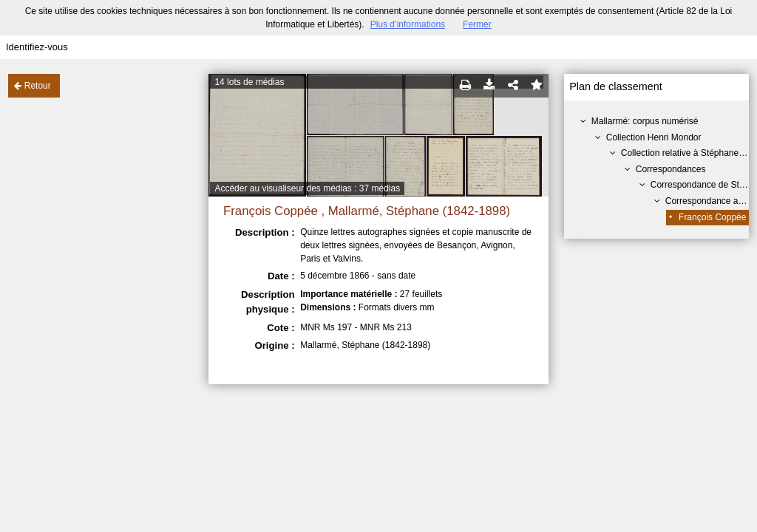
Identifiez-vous (37, 47)
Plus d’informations (408, 24)
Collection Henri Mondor (654, 137)
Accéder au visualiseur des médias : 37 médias (307, 188)
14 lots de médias (249, 82)
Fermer (477, 24)
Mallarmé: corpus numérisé (645, 121)
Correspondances (671, 169)
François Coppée (712, 217)
